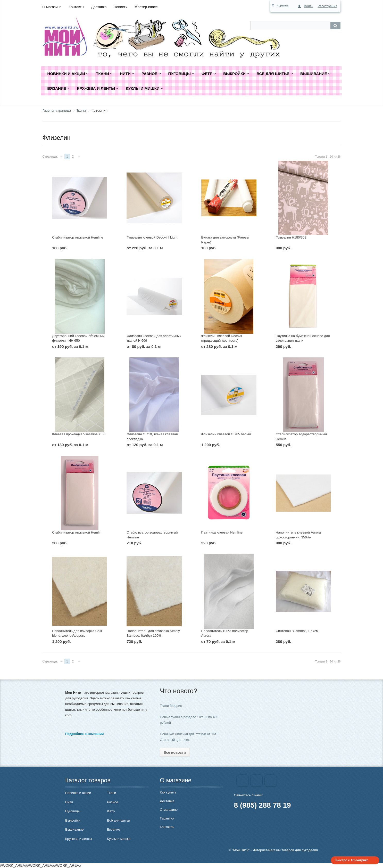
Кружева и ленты (78, 839)
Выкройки (73, 820)
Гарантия (167, 818)
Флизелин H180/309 (291, 237)
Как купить (168, 792)
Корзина (282, 5)
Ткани (111, 793)
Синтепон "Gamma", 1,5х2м (297, 631)
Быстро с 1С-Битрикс (352, 860)
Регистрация (327, 6)
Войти (309, 6)
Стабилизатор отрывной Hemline (78, 237)
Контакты (76, 7)
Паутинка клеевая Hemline (222, 532)
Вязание (113, 829)
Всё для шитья (118, 820)
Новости (121, 7)
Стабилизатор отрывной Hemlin (77, 532)
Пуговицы (73, 811)
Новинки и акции (78, 793)
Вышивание (74, 829)
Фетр (111, 811)
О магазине (52, 7)
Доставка (99, 7)
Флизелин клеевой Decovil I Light (152, 237)
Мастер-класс (146, 7)
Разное (113, 802)
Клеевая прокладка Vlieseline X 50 (79, 434)
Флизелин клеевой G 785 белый (226, 434)
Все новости (175, 752)
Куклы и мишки (119, 839)
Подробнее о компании (84, 734)
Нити (69, 802)
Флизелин (57, 138)
